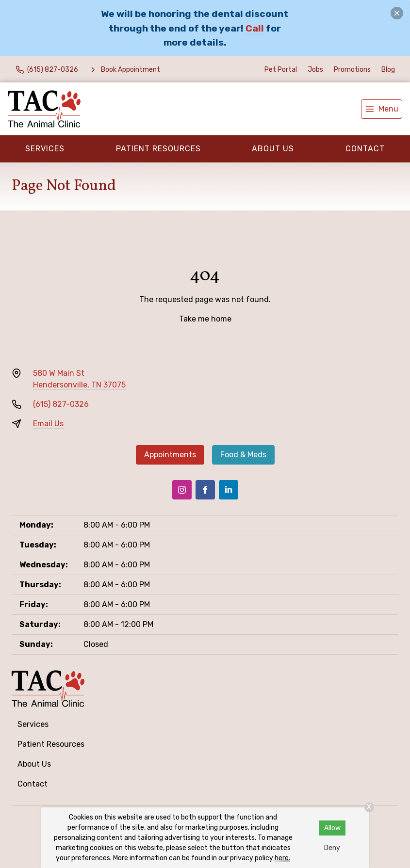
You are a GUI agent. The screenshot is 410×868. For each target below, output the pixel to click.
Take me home (205, 319)
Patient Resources (158, 149)
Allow (332, 828)
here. (282, 858)
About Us (273, 149)
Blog (388, 70)
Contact (365, 149)
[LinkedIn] (229, 490)
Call (255, 28)
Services (45, 149)
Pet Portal (281, 70)
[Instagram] (182, 490)
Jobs (315, 70)
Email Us (48, 424)
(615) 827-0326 (61, 404)
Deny (332, 848)
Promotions (352, 70)
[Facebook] (205, 490)
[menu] (382, 109)
